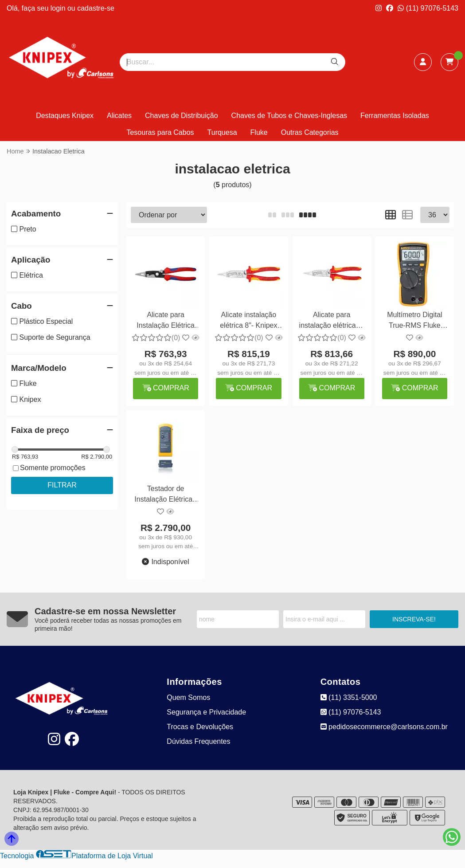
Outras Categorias (310, 132)
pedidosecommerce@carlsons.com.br (384, 727)
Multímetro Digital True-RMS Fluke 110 (414, 321)
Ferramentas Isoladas (395, 116)
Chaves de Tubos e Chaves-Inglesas (289, 116)
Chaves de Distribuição (182, 116)
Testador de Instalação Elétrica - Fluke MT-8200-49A (166, 495)
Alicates (119, 116)
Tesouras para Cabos (160, 132)
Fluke (259, 132)
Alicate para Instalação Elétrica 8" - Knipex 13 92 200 (166, 321)
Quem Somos (188, 697)
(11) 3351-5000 (349, 697)
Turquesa (222, 132)
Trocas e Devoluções (200, 727)
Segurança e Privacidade (206, 712)
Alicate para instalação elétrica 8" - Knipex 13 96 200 (332, 321)
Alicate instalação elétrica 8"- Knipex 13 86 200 (248, 321)
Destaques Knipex (65, 116)
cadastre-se (96, 8)
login (59, 8)
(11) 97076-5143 (428, 8)
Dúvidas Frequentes (198, 741)
